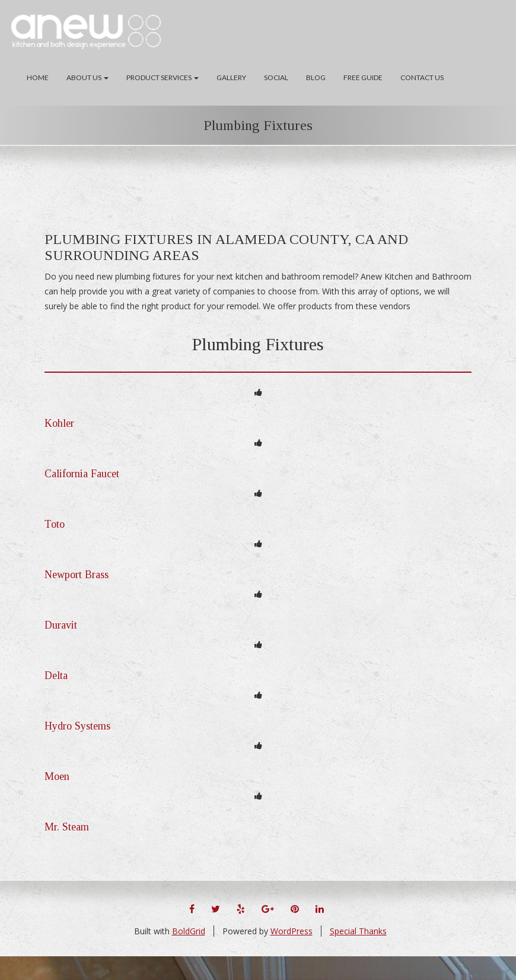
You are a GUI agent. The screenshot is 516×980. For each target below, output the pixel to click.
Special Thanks (358, 931)
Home (38, 77)
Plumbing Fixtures (258, 125)
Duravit (61, 625)
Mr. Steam (67, 827)
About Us (87, 77)
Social (276, 77)
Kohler (59, 423)
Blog (316, 77)
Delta (56, 675)
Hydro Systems (77, 726)
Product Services (163, 77)
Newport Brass (77, 575)
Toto (55, 524)
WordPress (292, 931)
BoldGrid (189, 931)
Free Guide (363, 77)
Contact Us (422, 77)
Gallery (231, 77)
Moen (57, 776)
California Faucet (82, 474)
